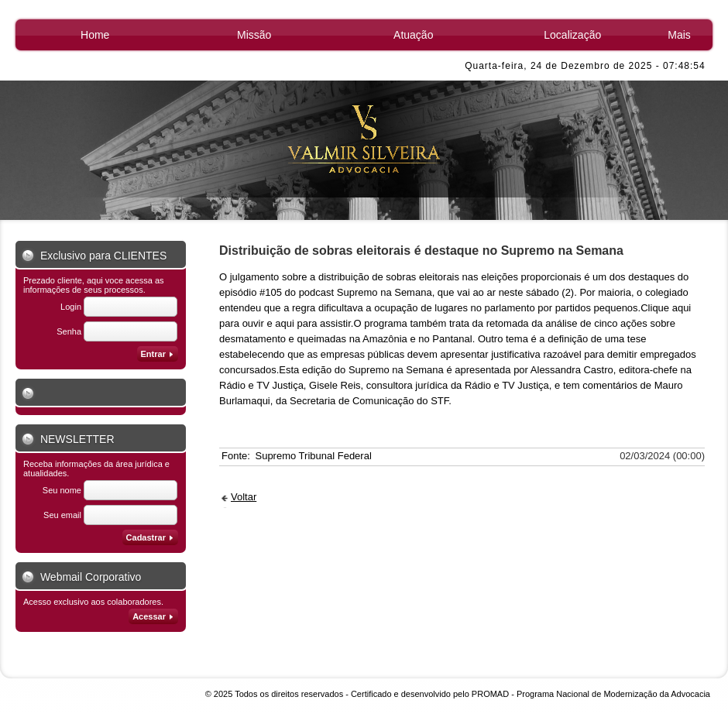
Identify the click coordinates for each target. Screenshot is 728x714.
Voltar (244, 497)
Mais (679, 35)
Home (95, 35)
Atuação (413, 35)
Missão (254, 35)
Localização (572, 35)
